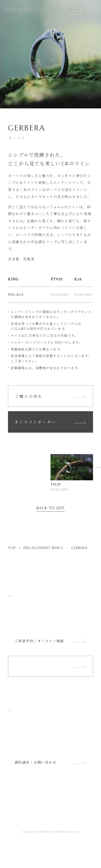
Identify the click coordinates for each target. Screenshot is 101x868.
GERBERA (79, 548)
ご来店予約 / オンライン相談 (51, 641)
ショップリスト (51, 666)
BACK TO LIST (51, 508)
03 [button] (26, 95)
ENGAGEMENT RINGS (44, 548)
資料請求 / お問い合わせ (51, 762)
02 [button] (17, 95)
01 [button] (8, 95)
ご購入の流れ (51, 396)
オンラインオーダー (51, 422)
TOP (12, 548)
